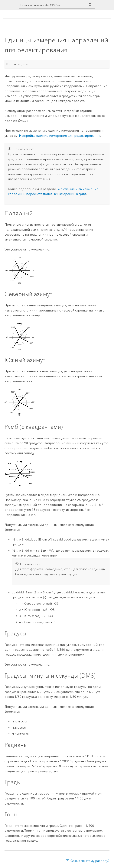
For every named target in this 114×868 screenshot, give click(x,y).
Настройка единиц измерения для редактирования (60, 136)
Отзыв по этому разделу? (90, 861)
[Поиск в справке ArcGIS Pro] (53, 5)
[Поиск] (91, 5)
